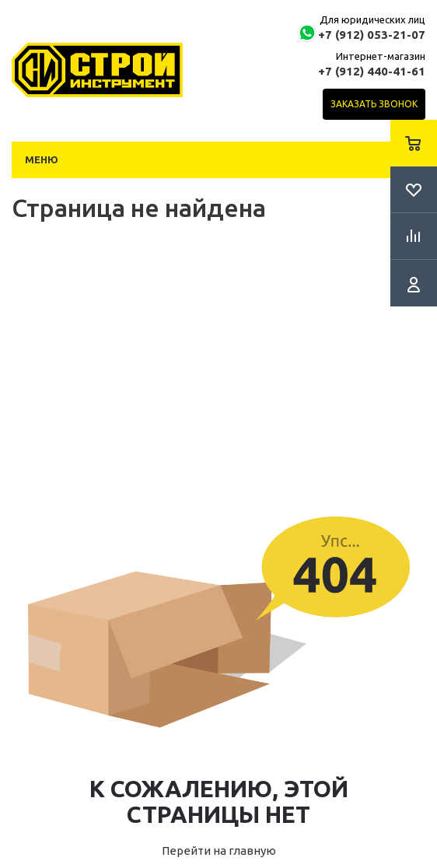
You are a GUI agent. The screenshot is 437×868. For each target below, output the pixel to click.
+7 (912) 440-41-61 (372, 71)
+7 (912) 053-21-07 (372, 35)
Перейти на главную (219, 850)
